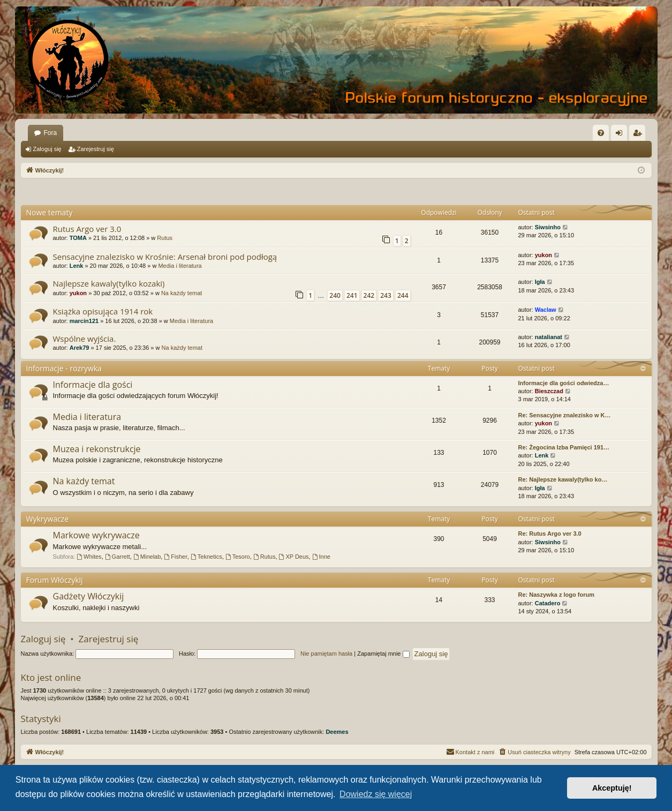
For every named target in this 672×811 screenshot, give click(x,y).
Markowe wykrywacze (96, 535)
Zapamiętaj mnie (383, 654)
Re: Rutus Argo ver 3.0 (550, 534)
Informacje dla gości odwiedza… (564, 383)
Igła (540, 282)
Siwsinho (548, 227)
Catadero (548, 603)
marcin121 (84, 321)
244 (403, 295)
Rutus (165, 238)
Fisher (175, 557)
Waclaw (546, 310)
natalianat (549, 337)
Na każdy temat (182, 293)
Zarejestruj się (96, 149)
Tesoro (238, 557)
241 (352, 295)
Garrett (118, 557)
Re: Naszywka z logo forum (556, 595)
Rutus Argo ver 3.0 (87, 229)
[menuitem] (601, 133)
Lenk (77, 266)
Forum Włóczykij (55, 580)
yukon (543, 255)
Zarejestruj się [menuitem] (639, 135)
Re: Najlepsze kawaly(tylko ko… (563, 479)
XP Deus (294, 557)
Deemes (337, 732)
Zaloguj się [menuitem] (621, 135)
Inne (321, 557)
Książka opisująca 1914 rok (103, 311)
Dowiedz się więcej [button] (376, 794)
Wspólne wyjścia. (85, 339)
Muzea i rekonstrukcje (97, 449)
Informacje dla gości (93, 385)
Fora (51, 133)
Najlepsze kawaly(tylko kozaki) (109, 283)
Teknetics (206, 557)
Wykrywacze (48, 519)
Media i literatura (180, 266)
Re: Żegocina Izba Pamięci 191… (564, 447)
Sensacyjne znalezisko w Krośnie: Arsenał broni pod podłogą (165, 257)
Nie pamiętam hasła (326, 654)
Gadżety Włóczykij (89, 596)
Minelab (147, 557)
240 (335, 295)
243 (386, 295)
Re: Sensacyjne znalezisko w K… (565, 415)
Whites (89, 557)
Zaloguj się (47, 149)
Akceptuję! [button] (612, 788)
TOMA (78, 238)
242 (369, 295)
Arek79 (80, 348)
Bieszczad (549, 391)
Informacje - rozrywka (64, 368)
